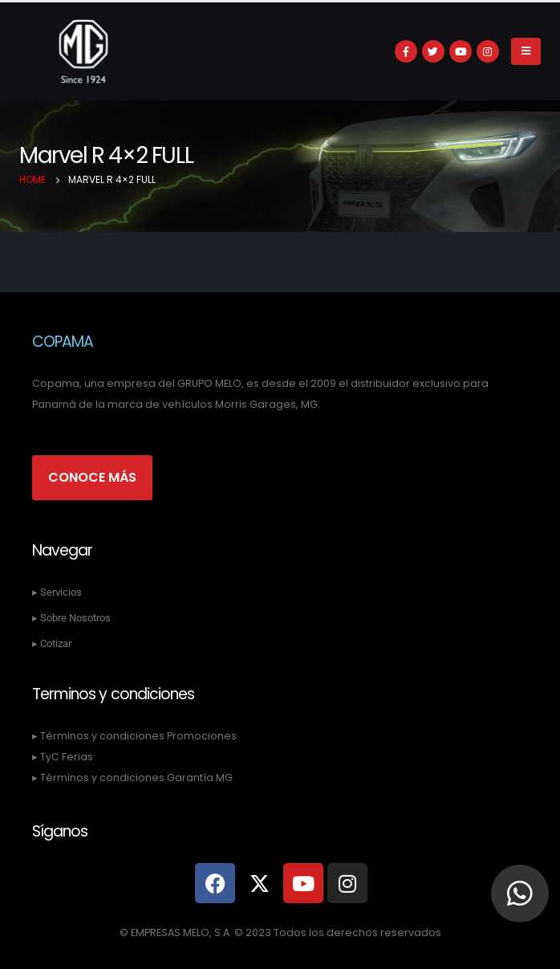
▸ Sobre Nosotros (71, 618)
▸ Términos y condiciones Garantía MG (132, 778)
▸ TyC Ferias (63, 757)
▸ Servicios (57, 592)
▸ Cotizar (52, 643)
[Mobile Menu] (526, 51)
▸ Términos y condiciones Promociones (134, 736)
